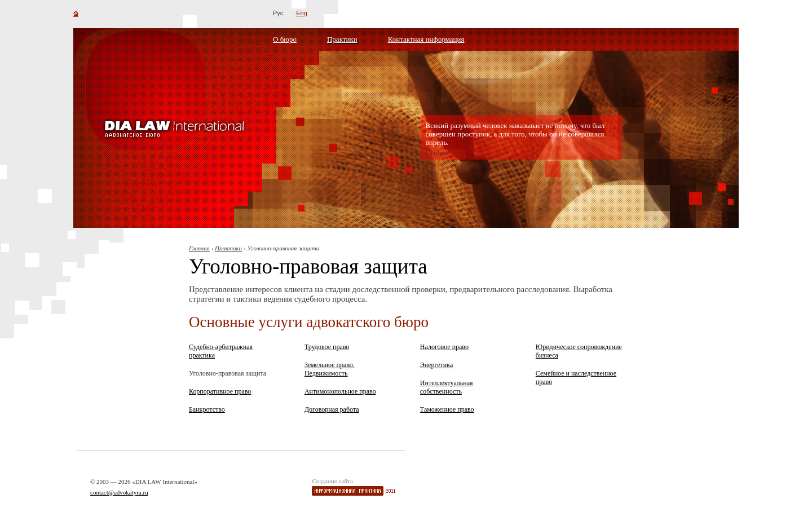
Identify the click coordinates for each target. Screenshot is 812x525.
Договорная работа (332, 409)
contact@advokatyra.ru (119, 492)
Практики (342, 39)
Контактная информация (426, 39)
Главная (199, 248)
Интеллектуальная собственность (447, 387)
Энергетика (436, 365)
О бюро (285, 39)
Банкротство (207, 409)
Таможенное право (447, 409)
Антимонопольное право (340, 391)
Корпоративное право (220, 391)
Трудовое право (327, 347)
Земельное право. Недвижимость (330, 369)
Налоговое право (444, 347)
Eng (302, 13)
